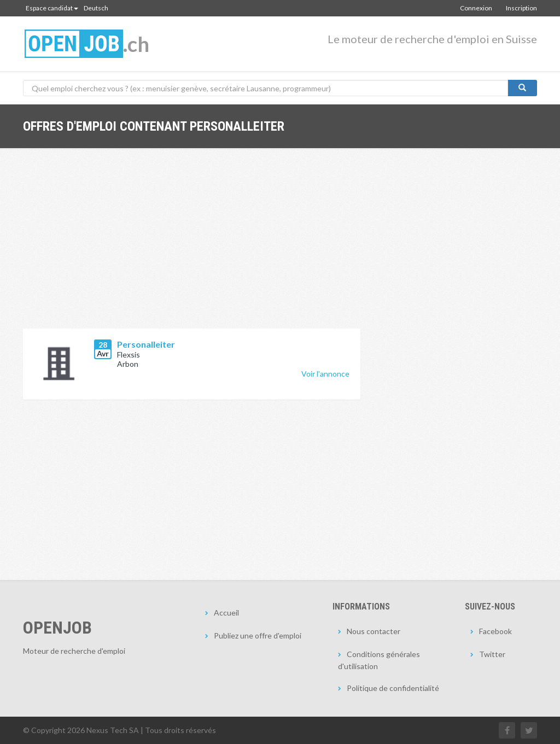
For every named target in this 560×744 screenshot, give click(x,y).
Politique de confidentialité (393, 688)
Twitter (492, 654)
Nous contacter (374, 631)
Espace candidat (52, 8)
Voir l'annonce (325, 374)
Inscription (521, 8)
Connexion (476, 8)
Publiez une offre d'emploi (258, 635)
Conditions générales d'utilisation (379, 660)
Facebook (495, 631)
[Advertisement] (192, 247)
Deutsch (96, 8)
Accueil (226, 613)
